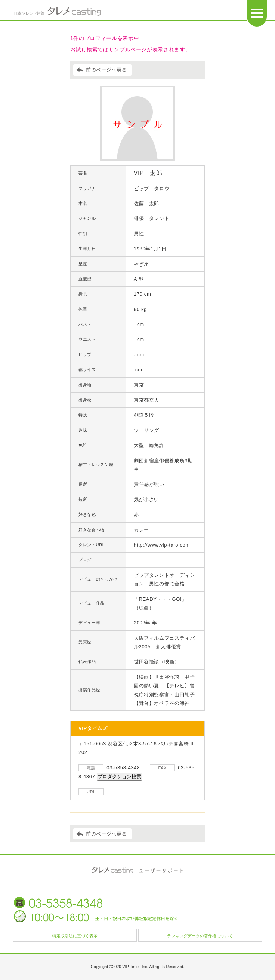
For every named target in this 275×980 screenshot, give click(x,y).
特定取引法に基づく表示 (75, 936)
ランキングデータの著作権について (200, 936)
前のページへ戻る (106, 70)
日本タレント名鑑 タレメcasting (58, 11)
